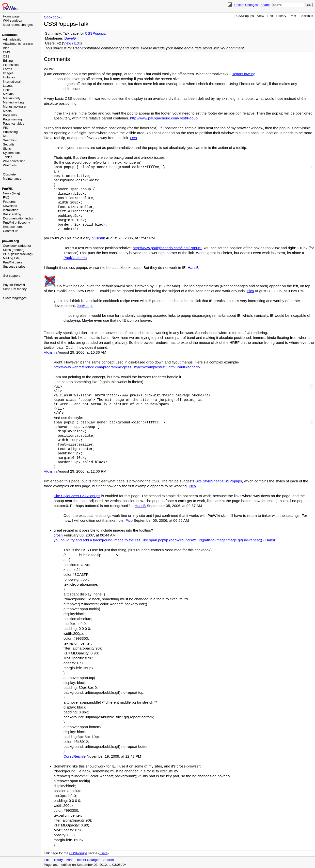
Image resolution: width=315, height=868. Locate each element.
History (281, 16)
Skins (7, 149)
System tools (12, 153)
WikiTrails (10, 165)
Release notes (13, 227)
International (12, 81)
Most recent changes (18, 25)
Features (9, 202)
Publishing (10, 132)
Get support (11, 276)
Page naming (12, 119)
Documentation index (18, 218)
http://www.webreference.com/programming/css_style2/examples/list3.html (115, 367)
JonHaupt (85, 306)
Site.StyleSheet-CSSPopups (219, 481)
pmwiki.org (10, 241)
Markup (8, 94)
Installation (11, 210)
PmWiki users (13, 262)
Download (10, 206)
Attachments (18, 44)
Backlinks (306, 16)
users (103, 853)
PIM (6, 128)
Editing (8, 61)
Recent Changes (246, 5)
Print (293, 16)
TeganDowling (244, 74)
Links (7, 90)
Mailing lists (11, 258)
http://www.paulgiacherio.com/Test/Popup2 (167, 248)
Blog (6, 48)
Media (7, 111)
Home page (11, 16)
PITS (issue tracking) (18, 254)
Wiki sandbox (12, 21)
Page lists (10, 115)
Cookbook (10, 35)
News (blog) (11, 193)
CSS (6, 56)
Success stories (14, 267)
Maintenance (12, 179)
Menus (15, 107)
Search (265, 5)
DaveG (70, 38)
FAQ (6, 197)
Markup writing (13, 102)
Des (134, 138)
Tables (8, 157)
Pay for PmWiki (14, 285)
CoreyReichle (75, 756)
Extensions (11, 65)
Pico (250, 291)
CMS (7, 52)
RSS (6, 136)
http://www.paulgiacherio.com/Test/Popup (164, 118)
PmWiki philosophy (16, 223)
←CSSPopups (244, 16)
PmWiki (8, 189)
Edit (270, 16)
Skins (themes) (14, 250)
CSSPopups (95, 33)
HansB (193, 268)
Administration (13, 39)
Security (9, 144)
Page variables (14, 123)
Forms (8, 69)
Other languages (15, 298)
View (261, 16)
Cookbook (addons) (17, 246)
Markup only (12, 98)
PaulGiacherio (75, 258)
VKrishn (99, 238)
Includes (9, 77)
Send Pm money (15, 289)
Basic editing (12, 214)
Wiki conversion (14, 161)
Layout (8, 86)
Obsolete (9, 174)
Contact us (11, 231)
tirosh (58, 535)
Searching (10, 140)
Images (8, 73)
